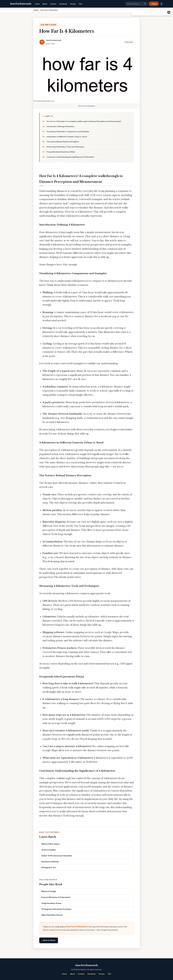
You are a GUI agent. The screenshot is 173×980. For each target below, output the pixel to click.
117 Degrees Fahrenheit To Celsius (56, 909)
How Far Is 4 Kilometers (77, 927)
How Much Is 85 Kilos (50, 862)
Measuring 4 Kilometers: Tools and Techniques (65, 147)
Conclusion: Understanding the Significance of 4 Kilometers (70, 157)
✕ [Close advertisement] (169, 12)
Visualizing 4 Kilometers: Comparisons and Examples (68, 132)
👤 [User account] (162, 4)
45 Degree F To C (49, 867)
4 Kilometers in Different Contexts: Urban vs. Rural (67, 137)
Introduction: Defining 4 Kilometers (61, 126)
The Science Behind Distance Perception (63, 142)
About (45, 4)
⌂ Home (154, 4)
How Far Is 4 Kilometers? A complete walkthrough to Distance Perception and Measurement (84, 121)
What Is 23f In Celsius (50, 844)
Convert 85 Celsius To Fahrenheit (56, 897)
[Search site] (136, 4)
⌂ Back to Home (49, 940)
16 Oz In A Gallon (49, 850)
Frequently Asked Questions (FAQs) (61, 152)
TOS (80, 4)
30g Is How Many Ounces (52, 915)
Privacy (73, 4)
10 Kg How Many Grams (51, 903)
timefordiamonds (21, 4)
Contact (53, 4)
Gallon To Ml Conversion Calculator (57, 856)
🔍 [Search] (145, 4)
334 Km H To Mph (49, 891)
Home (37, 4)
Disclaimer (63, 4)
